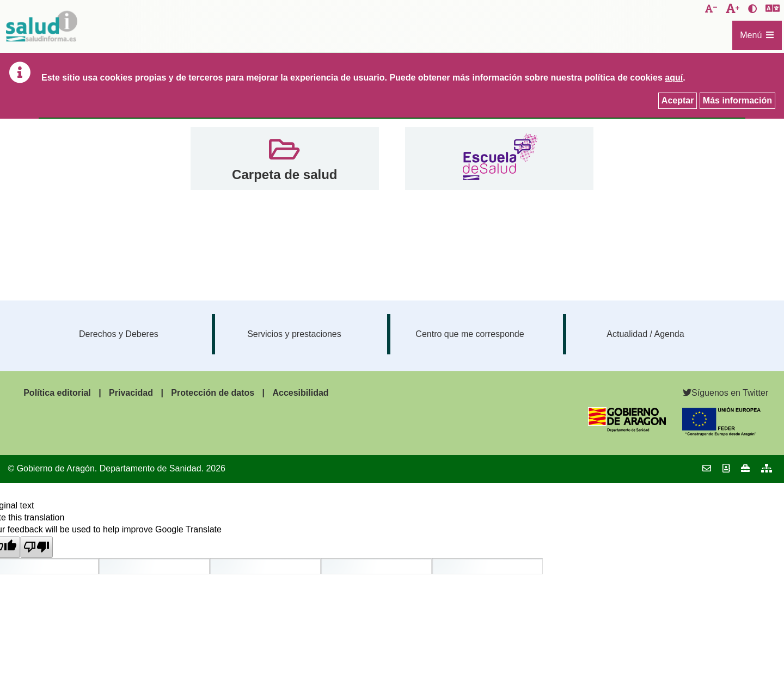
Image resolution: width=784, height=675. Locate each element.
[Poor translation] (36, 547)
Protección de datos (213, 393)
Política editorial (57, 393)
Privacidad (131, 393)
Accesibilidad (300, 393)
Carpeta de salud (284, 174)
